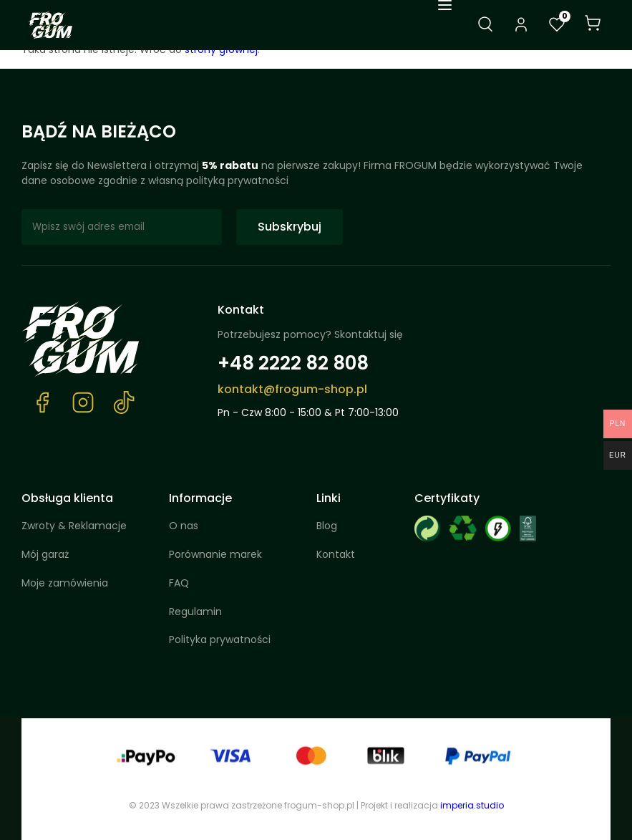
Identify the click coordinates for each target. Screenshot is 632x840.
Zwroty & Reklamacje (74, 526)
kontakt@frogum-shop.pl (292, 389)
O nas (184, 526)
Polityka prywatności (220, 639)
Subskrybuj (290, 227)
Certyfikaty (447, 498)
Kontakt (241, 310)
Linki (329, 498)
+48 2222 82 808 (293, 363)
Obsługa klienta (67, 498)
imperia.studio (472, 805)
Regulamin (195, 612)
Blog (327, 526)
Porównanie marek (215, 554)
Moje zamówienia (65, 583)
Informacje (200, 498)
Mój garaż (45, 554)
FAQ (179, 583)
